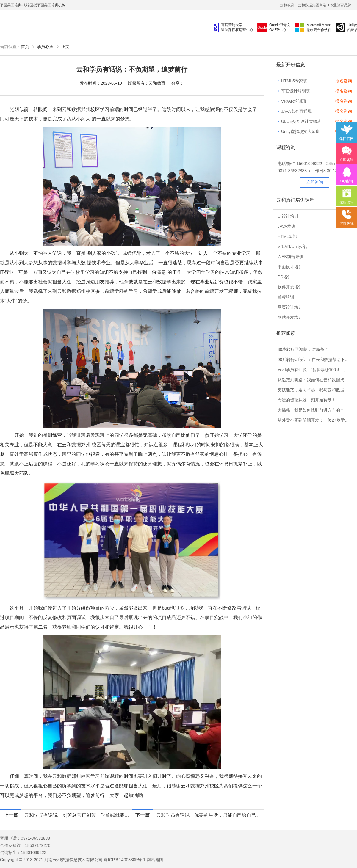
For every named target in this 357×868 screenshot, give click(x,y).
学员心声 (45, 47)
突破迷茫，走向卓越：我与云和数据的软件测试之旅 (315, 390)
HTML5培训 (289, 236)
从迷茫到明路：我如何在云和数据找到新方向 (315, 380)
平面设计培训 (290, 267)
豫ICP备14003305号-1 (125, 860)
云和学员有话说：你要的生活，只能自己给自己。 (209, 815)
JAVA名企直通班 (296, 111)
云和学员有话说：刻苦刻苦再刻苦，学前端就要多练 (78, 815)
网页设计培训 (290, 307)
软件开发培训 (290, 287)
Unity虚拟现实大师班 (300, 131)
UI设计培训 (288, 216)
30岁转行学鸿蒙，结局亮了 (303, 349)
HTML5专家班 (294, 81)
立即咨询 (315, 182)
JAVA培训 (287, 226)
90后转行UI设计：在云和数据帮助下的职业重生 (315, 360)
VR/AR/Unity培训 (293, 247)
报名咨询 (344, 81)
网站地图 (155, 860)
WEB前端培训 (291, 257)
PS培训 (285, 277)
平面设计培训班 (296, 91)
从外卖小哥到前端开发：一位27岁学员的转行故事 (315, 420)
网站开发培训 (290, 317)
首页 (25, 47)
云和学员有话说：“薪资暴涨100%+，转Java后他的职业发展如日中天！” (315, 370)
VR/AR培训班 (294, 101)
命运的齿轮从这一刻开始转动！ (307, 400)
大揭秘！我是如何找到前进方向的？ (311, 410)
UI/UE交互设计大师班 (301, 121)
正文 (65, 47)
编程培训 (286, 297)
